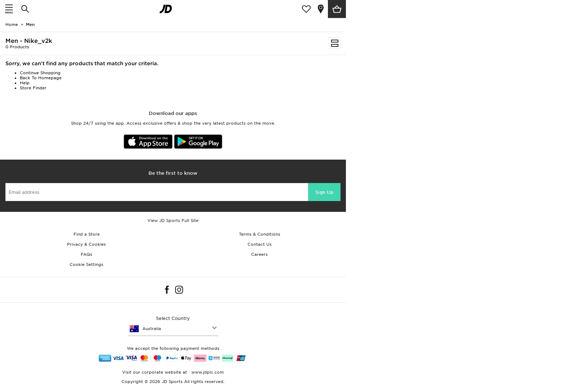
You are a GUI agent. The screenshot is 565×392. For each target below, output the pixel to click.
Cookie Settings (86, 264)
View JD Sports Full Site (173, 220)
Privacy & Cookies (86, 244)
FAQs (86, 254)
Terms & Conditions (260, 234)
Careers (259, 254)
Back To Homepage (41, 78)
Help (25, 83)
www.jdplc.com (207, 372)
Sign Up (324, 192)
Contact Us (260, 244)
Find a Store (87, 234)
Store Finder (33, 88)
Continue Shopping (40, 73)
